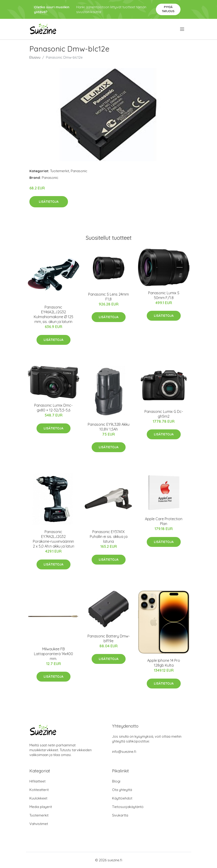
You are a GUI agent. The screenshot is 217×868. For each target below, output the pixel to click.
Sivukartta (120, 815)
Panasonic (79, 171)
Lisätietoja (49, 202)
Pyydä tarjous (168, 9)
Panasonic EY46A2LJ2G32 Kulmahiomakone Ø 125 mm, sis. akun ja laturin (54, 314)
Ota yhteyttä (122, 790)
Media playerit (41, 807)
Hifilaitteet (37, 781)
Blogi (116, 781)
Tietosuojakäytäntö (128, 807)
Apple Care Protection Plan (164, 521)
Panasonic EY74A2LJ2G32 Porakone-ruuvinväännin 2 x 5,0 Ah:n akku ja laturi (54, 539)
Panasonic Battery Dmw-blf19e (109, 638)
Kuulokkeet (38, 798)
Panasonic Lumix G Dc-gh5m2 (164, 414)
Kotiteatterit (39, 790)
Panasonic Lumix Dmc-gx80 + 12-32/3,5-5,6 (53, 408)
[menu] (182, 29)
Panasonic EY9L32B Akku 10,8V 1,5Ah (109, 427)
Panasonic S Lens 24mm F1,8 (108, 297)
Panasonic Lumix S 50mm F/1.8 (164, 295)
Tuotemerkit (60, 171)
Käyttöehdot (122, 798)
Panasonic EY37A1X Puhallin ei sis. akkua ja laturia (109, 537)
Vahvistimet (39, 824)
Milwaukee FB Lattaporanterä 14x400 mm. (54, 654)
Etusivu (35, 57)
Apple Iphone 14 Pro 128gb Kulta (164, 663)
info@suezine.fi (124, 752)
